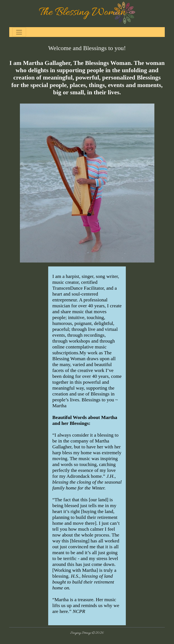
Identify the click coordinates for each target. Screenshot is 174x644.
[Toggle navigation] (19, 32)
